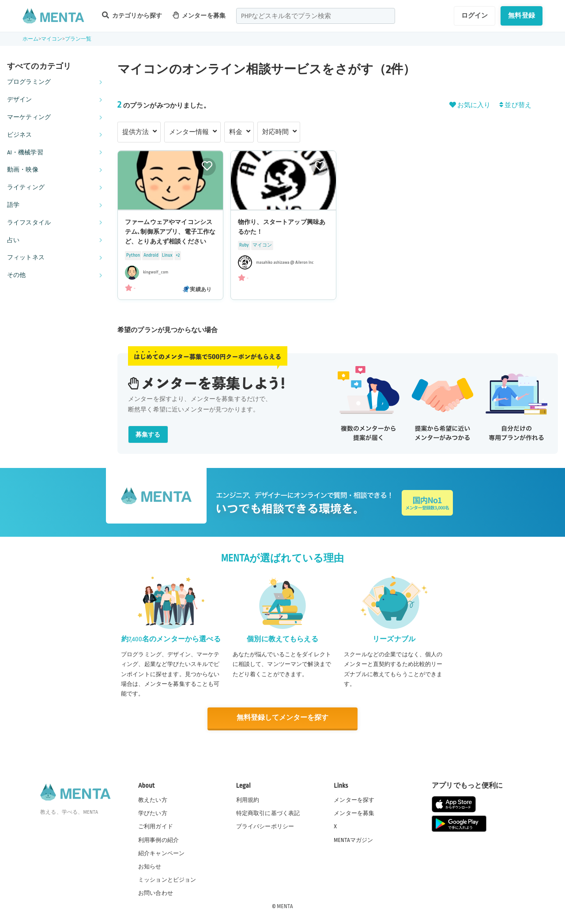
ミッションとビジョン (167, 879)
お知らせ (150, 866)
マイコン (52, 39)
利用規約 (248, 800)
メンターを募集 (199, 15)
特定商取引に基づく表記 (268, 813)
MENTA (285, 906)
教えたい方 (153, 800)
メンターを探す (354, 800)
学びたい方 (153, 813)
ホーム (30, 39)
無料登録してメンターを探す (282, 718)
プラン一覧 (78, 39)
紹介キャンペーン (161, 853)
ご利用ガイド (156, 826)
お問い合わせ (156, 893)
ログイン (475, 15)
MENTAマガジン (353, 840)
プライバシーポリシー (265, 826)
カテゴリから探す (132, 15)
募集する (148, 435)
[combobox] (316, 16)
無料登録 (522, 15)
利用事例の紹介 (158, 840)
